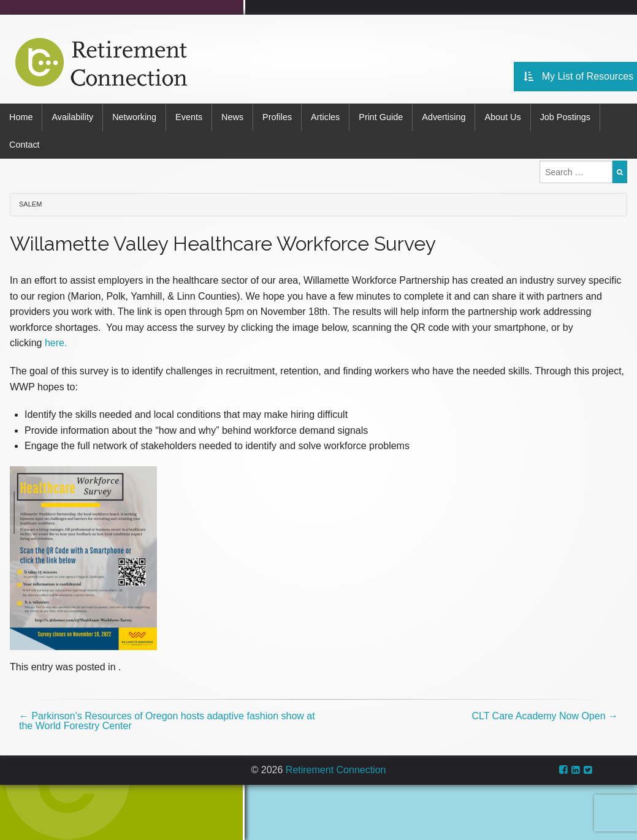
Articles (325, 117)
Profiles (277, 117)
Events (189, 117)
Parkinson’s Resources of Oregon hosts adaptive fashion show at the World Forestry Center (167, 721)
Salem (30, 204)
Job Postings (565, 117)
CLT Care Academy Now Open (545, 716)
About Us (502, 117)
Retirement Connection (336, 770)
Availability (72, 117)
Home (21, 117)
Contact (25, 145)
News (232, 117)
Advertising (444, 117)
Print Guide (381, 117)
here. (56, 343)
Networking (134, 117)
